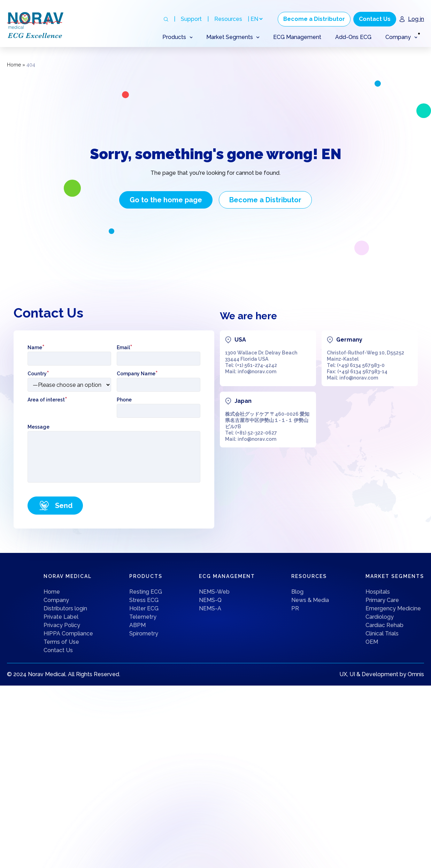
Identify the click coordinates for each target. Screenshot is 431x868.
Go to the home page (166, 200)
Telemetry (143, 617)
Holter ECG (144, 608)
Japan (243, 401)
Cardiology (380, 617)
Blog (297, 592)
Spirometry (144, 634)
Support (191, 19)
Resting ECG (146, 592)
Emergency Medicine (393, 608)
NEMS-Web (214, 592)
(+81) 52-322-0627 (256, 433)
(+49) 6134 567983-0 (361, 365)
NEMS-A (210, 608)
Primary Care (382, 600)
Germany (349, 340)
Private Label (61, 617)
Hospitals (378, 592)
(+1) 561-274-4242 (256, 365)
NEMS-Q (210, 600)
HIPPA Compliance (68, 634)
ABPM (137, 625)
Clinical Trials (382, 634)
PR (295, 608)
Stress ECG (144, 600)
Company (56, 600)
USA (240, 340)
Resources (228, 19)
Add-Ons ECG (353, 37)
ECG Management (297, 37)
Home (14, 65)
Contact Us (375, 19)
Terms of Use (61, 642)
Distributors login (65, 608)
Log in (416, 19)
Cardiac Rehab (384, 625)
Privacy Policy (62, 625)
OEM (372, 642)
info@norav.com (257, 372)
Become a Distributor (314, 19)
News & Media (310, 600)
